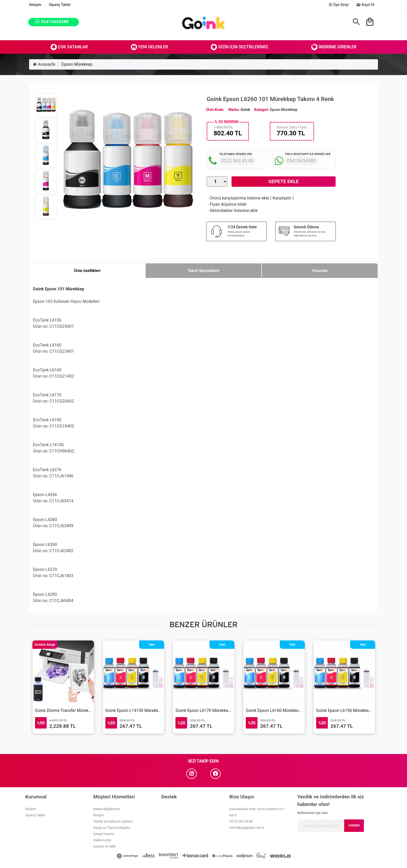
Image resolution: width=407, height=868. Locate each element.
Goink (245, 110)
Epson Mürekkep (77, 64)
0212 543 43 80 (241, 821)
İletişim (35, 5)
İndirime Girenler (334, 47)
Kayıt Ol (365, 5)
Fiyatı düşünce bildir (227, 204)
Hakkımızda (102, 840)
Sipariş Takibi (60, 5)
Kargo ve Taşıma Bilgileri (112, 828)
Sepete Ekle (284, 181)
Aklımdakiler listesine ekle (232, 211)
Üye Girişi (339, 5)
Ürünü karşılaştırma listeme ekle (238, 198)
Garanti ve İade (104, 846)
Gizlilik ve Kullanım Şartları (113, 821)
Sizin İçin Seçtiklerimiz (239, 47)
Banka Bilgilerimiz (107, 809)
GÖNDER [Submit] (354, 826)
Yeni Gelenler (150, 47)
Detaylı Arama (104, 834)
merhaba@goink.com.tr (247, 828)
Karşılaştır (282, 198)
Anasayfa (44, 64)
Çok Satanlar (69, 47)
